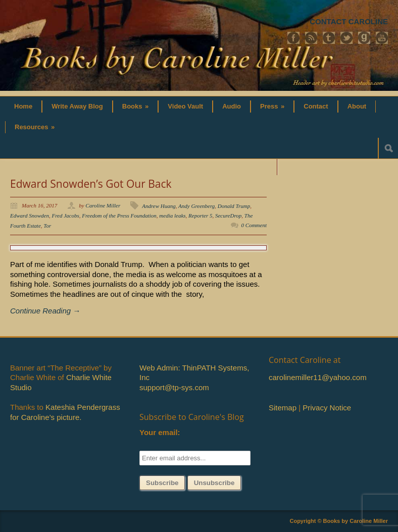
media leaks (172, 216)
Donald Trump (234, 206)
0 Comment (254, 225)
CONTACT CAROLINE (349, 21)
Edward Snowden (30, 216)
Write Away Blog (77, 106)
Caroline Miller (103, 205)
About (357, 106)
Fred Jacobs (65, 216)
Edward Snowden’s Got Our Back (91, 184)
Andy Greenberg (196, 206)
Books (136, 106)
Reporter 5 (200, 216)
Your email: (160, 432)
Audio (232, 106)
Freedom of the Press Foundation (119, 216)
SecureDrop (228, 216)
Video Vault (185, 106)
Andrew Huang (159, 206)
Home (23, 106)
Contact (316, 106)
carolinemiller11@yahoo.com (318, 377)
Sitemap (283, 408)
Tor (47, 226)
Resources (35, 127)
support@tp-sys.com (174, 387)
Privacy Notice (327, 408)
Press (272, 106)
